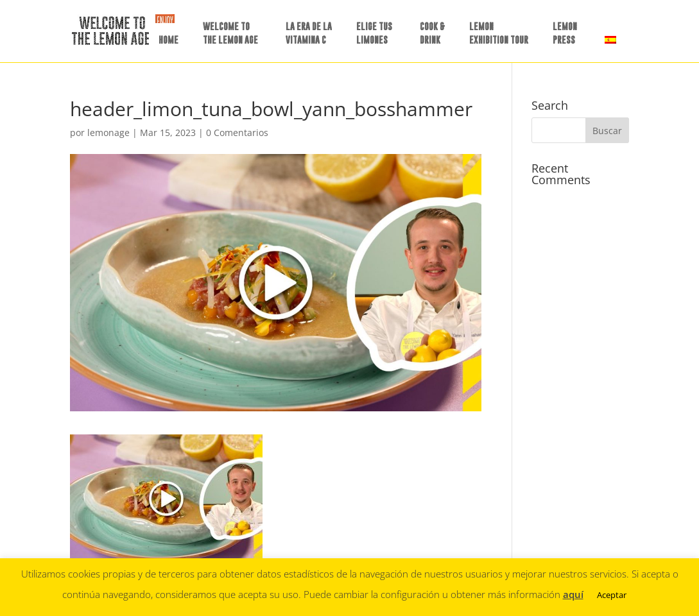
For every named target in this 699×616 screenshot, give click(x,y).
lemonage (108, 133)
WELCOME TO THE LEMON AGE (230, 33)
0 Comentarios (237, 133)
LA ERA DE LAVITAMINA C (309, 33)
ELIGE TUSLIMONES (374, 33)
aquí (573, 594)
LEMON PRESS (565, 33)
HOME (168, 39)
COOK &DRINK (432, 33)
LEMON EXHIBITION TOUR (499, 33)
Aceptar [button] (612, 595)
